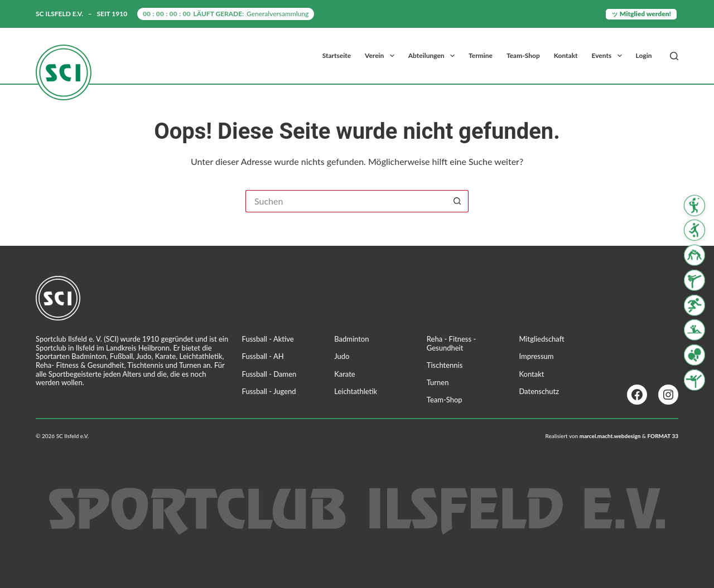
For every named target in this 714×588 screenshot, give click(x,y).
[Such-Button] (457, 201)
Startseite (337, 55)
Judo (342, 356)
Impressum (536, 356)
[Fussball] (694, 230)
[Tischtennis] (694, 355)
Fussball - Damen (269, 374)
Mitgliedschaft (541, 339)
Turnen (438, 382)
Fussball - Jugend (269, 391)
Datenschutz (539, 391)
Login (644, 55)
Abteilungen (434, 56)
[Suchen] (674, 56)
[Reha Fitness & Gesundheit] (694, 330)
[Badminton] (694, 205)
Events (609, 56)
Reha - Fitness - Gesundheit (451, 343)
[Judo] (694, 255)
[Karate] (694, 280)
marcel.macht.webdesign (610, 436)
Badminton (351, 339)
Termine (481, 55)
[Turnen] (694, 380)
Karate (345, 374)
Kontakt (566, 55)
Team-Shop (523, 55)
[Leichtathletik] (694, 305)
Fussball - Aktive (268, 339)
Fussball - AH (263, 356)
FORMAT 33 (663, 436)
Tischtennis (445, 365)
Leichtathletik (356, 391)
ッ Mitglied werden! (641, 14)
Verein (382, 56)
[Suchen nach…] (346, 201)
